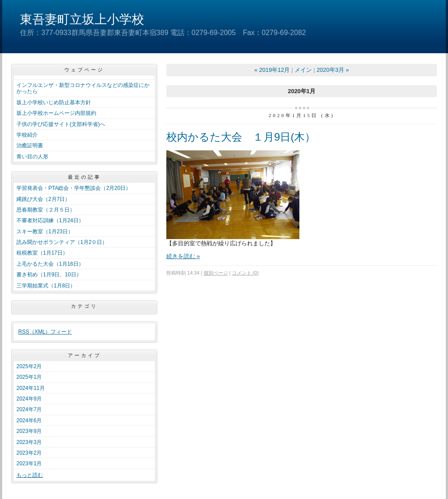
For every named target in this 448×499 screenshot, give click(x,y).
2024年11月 (31, 388)
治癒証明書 (30, 145)
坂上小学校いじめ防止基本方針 (54, 102)
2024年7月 (29, 409)
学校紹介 (27, 135)
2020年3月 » (333, 70)
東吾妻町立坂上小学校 (82, 19)
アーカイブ (84, 355)
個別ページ (216, 273)
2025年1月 (29, 377)
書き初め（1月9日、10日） (49, 275)
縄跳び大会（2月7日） (43, 199)
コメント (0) (246, 273)
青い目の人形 (32, 157)
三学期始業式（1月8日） (46, 286)
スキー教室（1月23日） (45, 232)
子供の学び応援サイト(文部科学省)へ (61, 124)
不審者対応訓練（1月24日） (50, 220)
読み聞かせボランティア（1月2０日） (62, 242)
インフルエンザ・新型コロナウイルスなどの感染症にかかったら (83, 88)
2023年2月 (29, 453)
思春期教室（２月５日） (46, 210)
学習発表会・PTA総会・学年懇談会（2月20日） (74, 188)
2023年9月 (29, 431)
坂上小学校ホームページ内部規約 (56, 113)
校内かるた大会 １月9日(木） (241, 137)
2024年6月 (29, 420)
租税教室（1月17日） (42, 253)
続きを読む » (183, 256)
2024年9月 (29, 399)
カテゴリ (84, 306)
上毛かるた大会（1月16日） (50, 264)
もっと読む (30, 475)
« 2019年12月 (272, 70)
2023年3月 (29, 442)
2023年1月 (29, 464)
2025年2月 (29, 366)
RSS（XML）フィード (45, 332)
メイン (303, 70)
